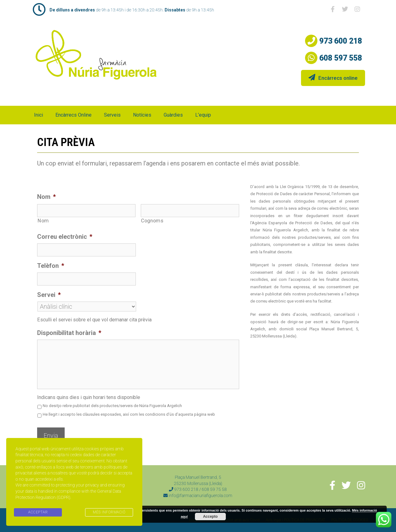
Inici (39, 115)
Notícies (142, 115)
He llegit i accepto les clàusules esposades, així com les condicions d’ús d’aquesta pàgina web (129, 414)
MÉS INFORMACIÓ (109, 512)
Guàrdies (173, 115)
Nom (46, 197)
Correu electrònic (65, 237)
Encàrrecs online (333, 77)
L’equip (203, 115)
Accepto (210, 517)
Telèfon (51, 266)
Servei (49, 295)
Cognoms (152, 221)
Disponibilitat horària (69, 333)
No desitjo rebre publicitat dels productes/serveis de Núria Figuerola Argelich (112, 406)
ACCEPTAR (38, 512)
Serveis (112, 115)
